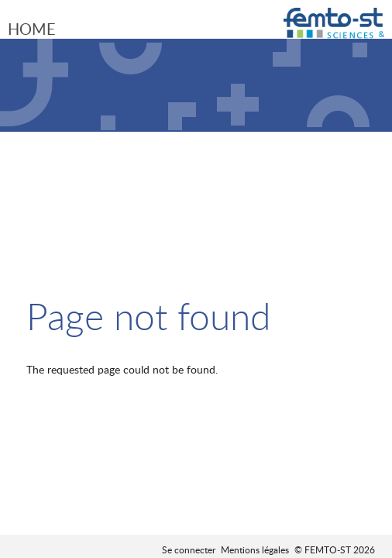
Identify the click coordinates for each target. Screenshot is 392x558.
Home (32, 29)
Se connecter (189, 549)
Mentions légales (255, 549)
